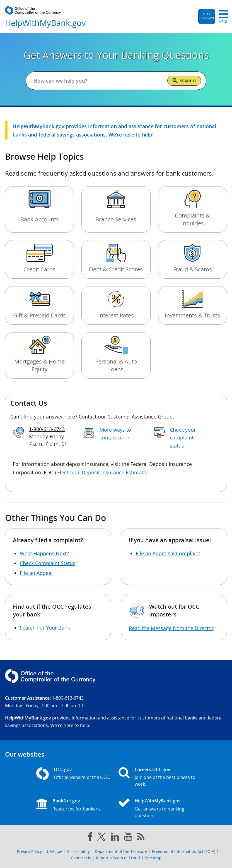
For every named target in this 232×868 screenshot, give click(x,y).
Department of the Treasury (121, 851)
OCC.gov (63, 769)
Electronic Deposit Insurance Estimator (103, 472)
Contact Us (81, 858)
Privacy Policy (29, 851)
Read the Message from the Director (171, 628)
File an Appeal (36, 573)
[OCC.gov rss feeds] (141, 838)
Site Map (153, 858)
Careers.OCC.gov (153, 769)
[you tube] (128, 838)
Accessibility (78, 851)
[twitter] (101, 838)
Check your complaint (183, 438)
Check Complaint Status (48, 563)
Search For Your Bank (45, 628)
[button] (207, 16)
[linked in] (115, 838)
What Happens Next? (44, 553)
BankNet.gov (66, 801)
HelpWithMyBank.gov (158, 801)
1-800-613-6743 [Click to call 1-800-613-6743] (47, 429)
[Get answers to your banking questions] (98, 81)
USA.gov (54, 851)
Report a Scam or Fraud (118, 858)
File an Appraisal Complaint (168, 553)
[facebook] (90, 838)
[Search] (184, 81)
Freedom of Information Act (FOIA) (184, 851)
